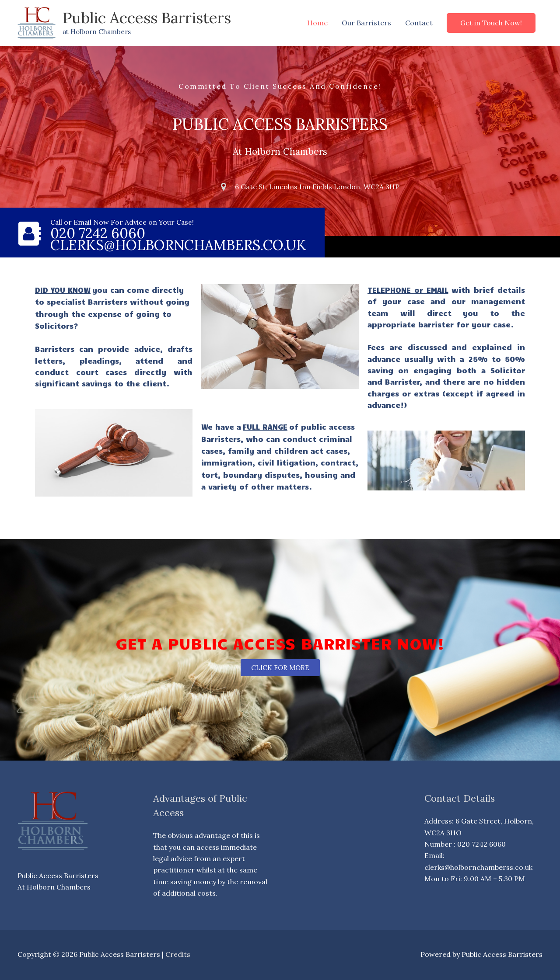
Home (317, 23)
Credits (178, 954)
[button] (491, 23)
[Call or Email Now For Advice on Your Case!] (30, 234)
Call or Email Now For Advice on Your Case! (123, 222)
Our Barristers (366, 23)
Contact (419, 23)
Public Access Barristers (147, 18)
